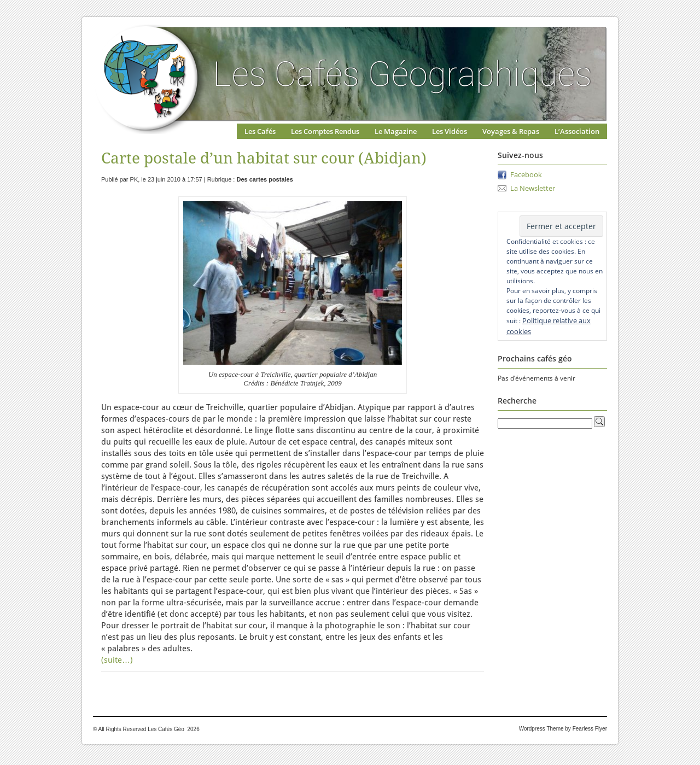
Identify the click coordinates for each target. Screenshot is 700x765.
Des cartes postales (264, 179)
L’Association (577, 131)
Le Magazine (396, 131)
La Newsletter (533, 188)
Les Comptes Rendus (325, 131)
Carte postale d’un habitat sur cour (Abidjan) (264, 158)
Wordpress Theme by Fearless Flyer (563, 729)
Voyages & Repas (511, 131)
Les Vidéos (450, 131)
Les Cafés (260, 131)
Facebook (526, 174)
